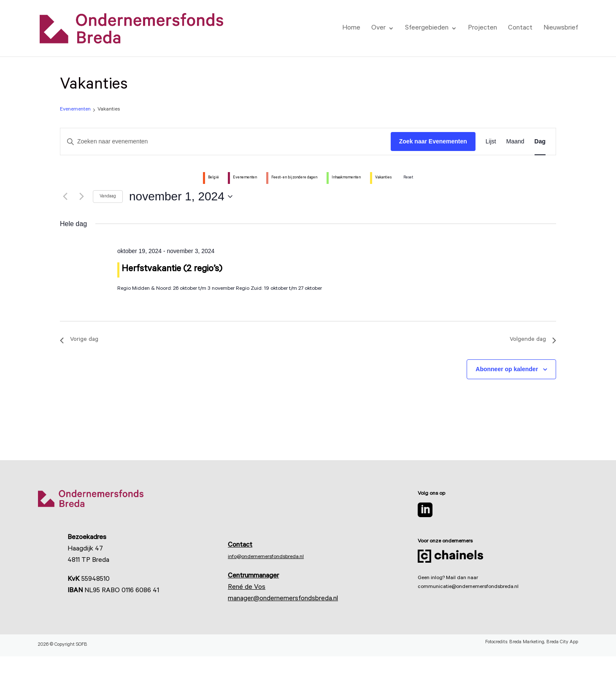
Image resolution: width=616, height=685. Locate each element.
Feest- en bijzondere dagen (294, 178)
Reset (408, 178)
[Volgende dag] (81, 197)
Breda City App (562, 643)
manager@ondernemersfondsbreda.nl (283, 599)
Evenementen (75, 110)
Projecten (482, 29)
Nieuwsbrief (561, 29)
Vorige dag (79, 340)
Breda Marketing (527, 643)
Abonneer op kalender (507, 369)
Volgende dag (533, 340)
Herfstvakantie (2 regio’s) (172, 270)
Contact (520, 29)
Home (351, 29)
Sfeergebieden (427, 29)
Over (378, 29)
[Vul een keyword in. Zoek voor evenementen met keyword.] (226, 142)
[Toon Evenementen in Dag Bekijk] (540, 142)
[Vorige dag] (65, 197)
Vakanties (383, 178)
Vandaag (108, 197)
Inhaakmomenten (346, 178)
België (213, 178)
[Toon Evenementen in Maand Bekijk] (515, 142)
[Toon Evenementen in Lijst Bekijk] (491, 142)
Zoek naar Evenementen (433, 141)
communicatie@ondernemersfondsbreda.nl (468, 587)
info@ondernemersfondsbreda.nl (266, 557)
